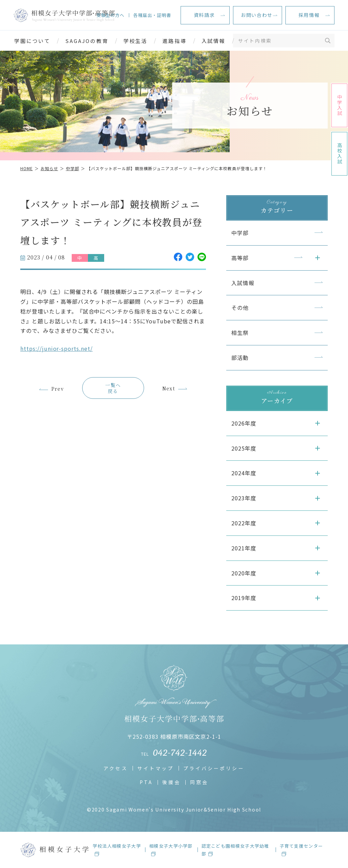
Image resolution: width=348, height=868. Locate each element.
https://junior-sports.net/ (56, 348)
